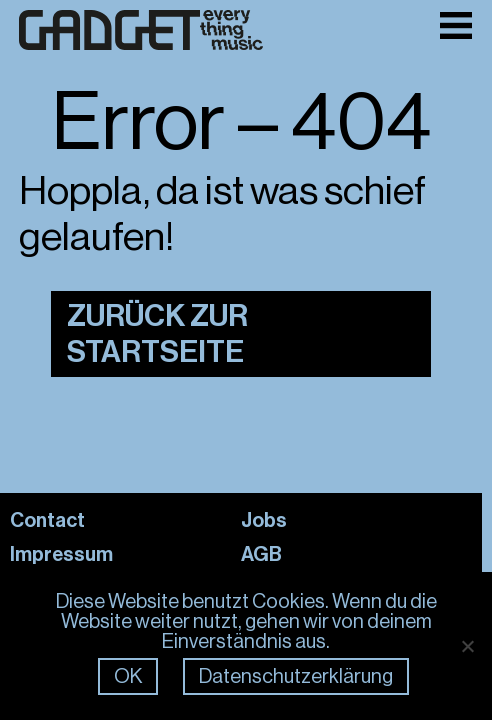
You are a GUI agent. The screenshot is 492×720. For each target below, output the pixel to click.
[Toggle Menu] (456, 25)
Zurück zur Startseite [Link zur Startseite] (157, 334)
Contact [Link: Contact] (47, 520)
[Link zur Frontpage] (141, 30)
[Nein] (467, 646)
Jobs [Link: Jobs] (264, 520)
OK (128, 676)
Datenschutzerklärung (296, 676)
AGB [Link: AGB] (261, 554)
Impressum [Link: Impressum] (61, 554)
